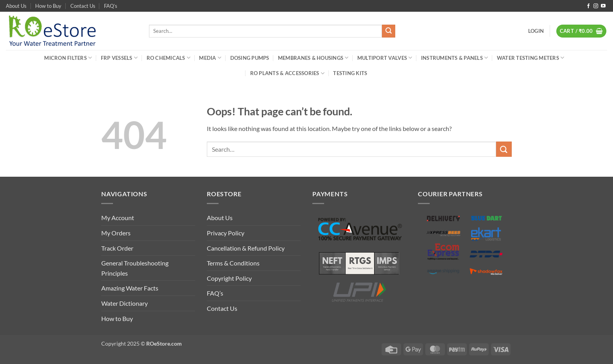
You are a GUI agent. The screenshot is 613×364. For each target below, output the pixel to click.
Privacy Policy (226, 233)
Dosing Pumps (250, 58)
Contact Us (83, 6)
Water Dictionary (125, 303)
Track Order (117, 248)
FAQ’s (111, 6)
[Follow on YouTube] (603, 6)
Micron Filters (68, 58)
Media (210, 58)
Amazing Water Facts (130, 288)
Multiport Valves (385, 58)
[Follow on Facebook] (588, 6)
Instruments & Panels (455, 58)
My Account (118, 218)
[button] (536, 31)
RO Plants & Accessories (287, 73)
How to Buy (48, 6)
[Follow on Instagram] (596, 6)
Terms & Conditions (233, 263)
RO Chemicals (169, 58)
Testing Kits (350, 73)
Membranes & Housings (313, 58)
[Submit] (389, 31)
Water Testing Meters (531, 58)
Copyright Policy (229, 278)
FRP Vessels (119, 58)
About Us (16, 6)
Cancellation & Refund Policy (246, 248)
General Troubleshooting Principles (135, 268)
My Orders (116, 233)
